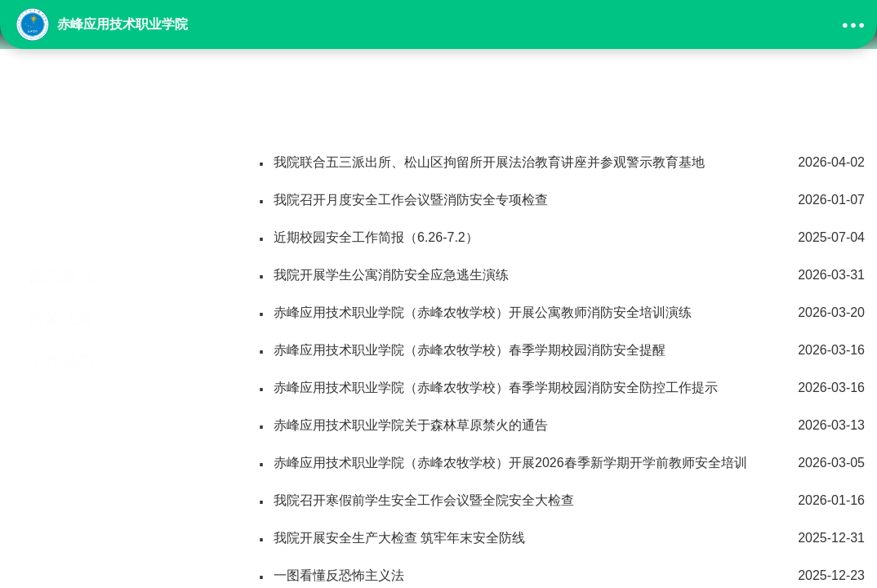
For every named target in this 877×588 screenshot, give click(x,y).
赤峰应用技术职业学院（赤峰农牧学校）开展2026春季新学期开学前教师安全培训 (561, 463)
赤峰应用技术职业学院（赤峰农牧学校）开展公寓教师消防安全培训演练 (561, 313)
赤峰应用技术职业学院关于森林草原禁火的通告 (561, 425)
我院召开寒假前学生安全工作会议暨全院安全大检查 (561, 501)
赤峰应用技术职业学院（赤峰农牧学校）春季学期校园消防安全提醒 (561, 350)
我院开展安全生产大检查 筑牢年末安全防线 (561, 538)
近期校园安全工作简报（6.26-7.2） (561, 238)
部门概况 (61, 220)
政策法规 (61, 262)
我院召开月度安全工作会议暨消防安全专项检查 (561, 200)
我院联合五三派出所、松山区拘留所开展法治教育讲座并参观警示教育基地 (561, 163)
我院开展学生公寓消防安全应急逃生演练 (561, 275)
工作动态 (61, 304)
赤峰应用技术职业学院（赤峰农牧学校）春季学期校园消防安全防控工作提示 (561, 388)
